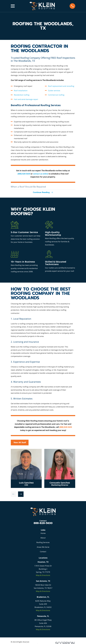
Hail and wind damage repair (26, 99)
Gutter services (54, 91)
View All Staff (20, 443)
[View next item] (21, 495)
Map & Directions (43, 576)
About (43, 538)
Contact (43, 552)
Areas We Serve (43, 547)
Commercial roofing (56, 95)
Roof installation (21, 91)
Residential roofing (22, 95)
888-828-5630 (43, 524)
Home (43, 534)
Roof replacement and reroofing (61, 86)
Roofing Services (43, 543)
